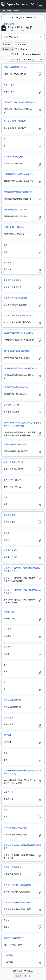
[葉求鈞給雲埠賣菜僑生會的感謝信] (19, 333)
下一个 (27, 976)
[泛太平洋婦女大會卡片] (14, 938)
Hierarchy (21, 44)
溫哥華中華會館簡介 (12, 867)
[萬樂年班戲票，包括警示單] (16, 444)
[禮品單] (7, 735)
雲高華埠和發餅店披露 (13, 157)
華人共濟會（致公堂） (13, 480)
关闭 (12, 24)
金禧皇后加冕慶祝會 (12, 280)
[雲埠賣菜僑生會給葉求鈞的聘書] (18, 192)
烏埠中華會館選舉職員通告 (15, 828)
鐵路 (6, 245)
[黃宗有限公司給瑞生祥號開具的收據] (20, 102)
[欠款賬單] (8, 955)
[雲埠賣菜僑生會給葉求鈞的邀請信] (19, 174)
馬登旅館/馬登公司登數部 (15, 121)
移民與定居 (8, 718)
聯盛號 (7, 533)
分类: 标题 (15, 54)
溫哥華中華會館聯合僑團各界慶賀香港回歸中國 (22, 847)
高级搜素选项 (11, 37)
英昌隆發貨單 (9, 515)
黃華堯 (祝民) (9, 85)
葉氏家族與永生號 (11, 405)
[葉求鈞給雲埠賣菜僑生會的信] (17, 351)
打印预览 (7, 44)
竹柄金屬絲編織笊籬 (12, 700)
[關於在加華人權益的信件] (15, 227)
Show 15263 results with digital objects (26, 60)
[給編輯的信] (9, 612)
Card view (8, 49)
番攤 (6, 753)
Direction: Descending (33, 54)
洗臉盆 (7, 920)
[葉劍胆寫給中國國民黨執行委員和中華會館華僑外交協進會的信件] (23, 424)
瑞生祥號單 (8, 792)
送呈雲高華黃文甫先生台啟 (15, 298)
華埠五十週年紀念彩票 (13, 462)
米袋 (6, 665)
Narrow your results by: (23, 17)
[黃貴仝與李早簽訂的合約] (15, 67)
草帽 (6, 497)
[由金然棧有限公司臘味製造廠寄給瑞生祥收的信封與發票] (23, 772)
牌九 (6, 810)
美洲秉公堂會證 (10, 550)
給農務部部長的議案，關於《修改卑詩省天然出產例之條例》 (22, 569)
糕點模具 (7, 629)
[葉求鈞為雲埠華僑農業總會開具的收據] (21, 368)
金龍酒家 (7, 262)
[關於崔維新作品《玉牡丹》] (16, 210)
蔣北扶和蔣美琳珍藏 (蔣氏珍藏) (17, 315)
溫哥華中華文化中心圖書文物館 (17, 885)
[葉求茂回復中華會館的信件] (16, 387)
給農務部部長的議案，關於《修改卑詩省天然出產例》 (22, 591)
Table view (21, 49)
